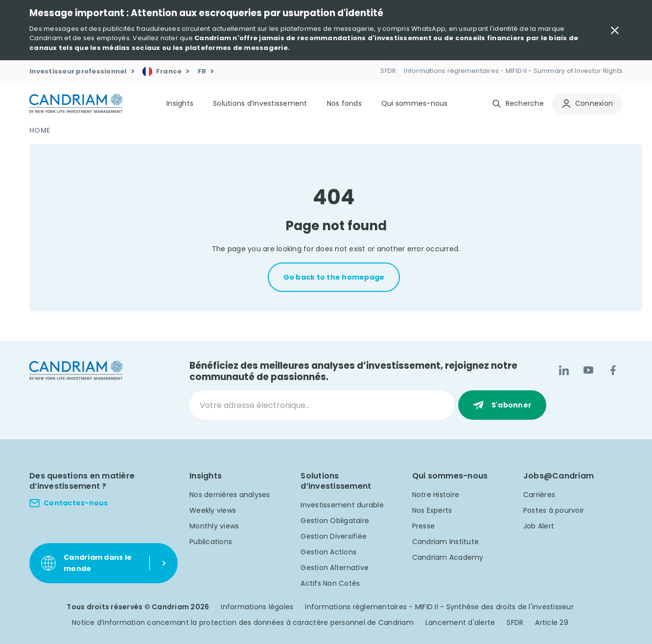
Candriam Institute (446, 542)
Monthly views (214, 526)
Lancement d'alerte (460, 622)
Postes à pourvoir (554, 510)
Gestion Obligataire (335, 521)
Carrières (539, 495)
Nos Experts (432, 510)
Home (40, 130)
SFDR (515, 622)
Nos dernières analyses (230, 495)
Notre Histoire (436, 495)
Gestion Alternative (335, 568)
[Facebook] (613, 370)
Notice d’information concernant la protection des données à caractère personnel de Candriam (243, 622)
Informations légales (257, 607)
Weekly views (213, 510)
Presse (424, 526)
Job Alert (539, 526)
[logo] (76, 104)
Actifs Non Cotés (330, 583)
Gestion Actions (328, 552)
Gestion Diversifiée (334, 536)
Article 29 (552, 622)
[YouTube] (588, 370)
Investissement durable (342, 505)
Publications (211, 542)
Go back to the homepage (334, 277)
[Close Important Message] (615, 30)
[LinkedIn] (564, 370)
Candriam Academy (448, 557)
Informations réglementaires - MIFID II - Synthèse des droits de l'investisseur (439, 607)
